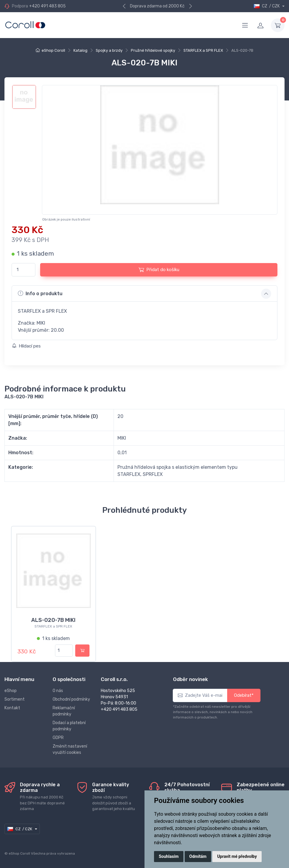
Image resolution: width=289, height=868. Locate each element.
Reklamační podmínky (64, 711)
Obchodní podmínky (71, 699)
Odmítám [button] (198, 856)
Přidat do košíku (159, 270)
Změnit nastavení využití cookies (70, 749)
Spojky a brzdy (109, 50)
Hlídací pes (26, 346)
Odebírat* (244, 695)
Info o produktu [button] (40, 293)
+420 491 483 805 (47, 6)
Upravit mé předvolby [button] (237, 856)
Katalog (80, 50)
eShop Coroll (53, 50)
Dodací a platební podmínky (69, 726)
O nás (58, 691)
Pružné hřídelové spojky (153, 50)
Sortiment (15, 699)
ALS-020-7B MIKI (53, 620)
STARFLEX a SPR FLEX (203, 50)
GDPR (58, 738)
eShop (11, 691)
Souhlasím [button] (169, 856)
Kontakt (12, 708)
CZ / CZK (267, 6)
